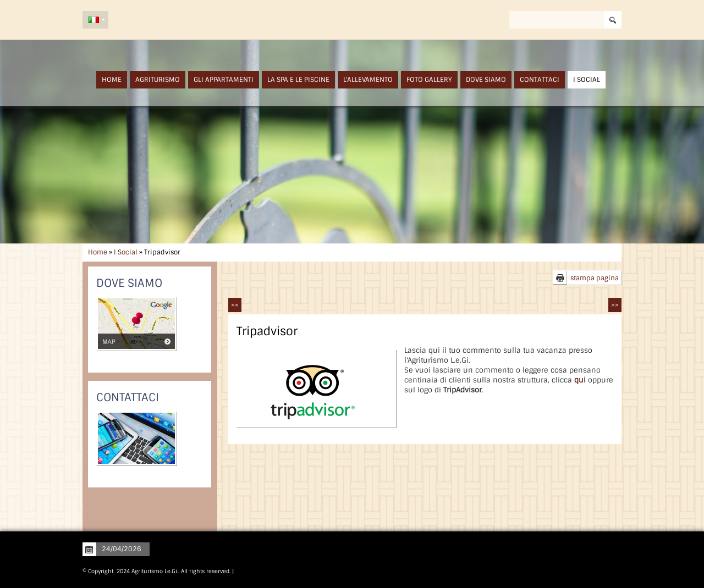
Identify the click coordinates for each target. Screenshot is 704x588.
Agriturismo (158, 80)
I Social (587, 80)
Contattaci (540, 80)
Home (112, 80)
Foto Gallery (429, 80)
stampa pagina (595, 278)
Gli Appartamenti (224, 80)
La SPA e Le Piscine (298, 80)
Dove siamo (486, 80)
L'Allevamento (368, 80)
